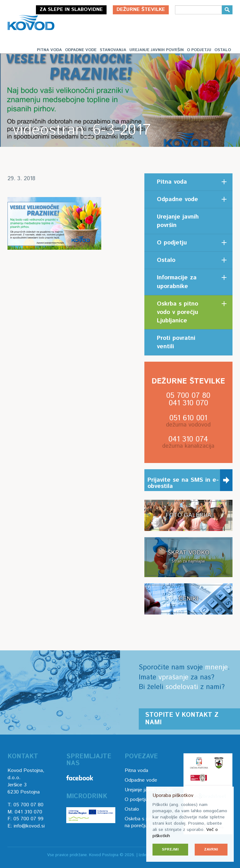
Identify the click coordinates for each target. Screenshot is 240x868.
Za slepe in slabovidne (71, 10)
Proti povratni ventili (176, 342)
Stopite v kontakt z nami (182, 719)
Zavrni (211, 849)
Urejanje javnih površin (157, 50)
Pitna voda (49, 50)
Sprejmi (170, 849)
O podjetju (199, 50)
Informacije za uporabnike (177, 282)
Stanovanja (113, 50)
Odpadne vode (81, 50)
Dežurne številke (141, 10)
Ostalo (223, 50)
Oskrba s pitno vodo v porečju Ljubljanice (177, 312)
